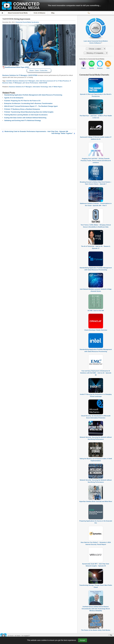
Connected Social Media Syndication (27, 22)
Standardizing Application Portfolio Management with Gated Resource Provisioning (33, 95)
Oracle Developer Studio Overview (96, 330)
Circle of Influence (39, 13)
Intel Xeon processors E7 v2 (49, 81)
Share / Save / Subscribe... (39, 70)
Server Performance (32, 83)
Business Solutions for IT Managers (24, 81)
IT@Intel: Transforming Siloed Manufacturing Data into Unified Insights (29, 112)
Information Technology (40, 87)
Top (111, 635)
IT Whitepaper (17, 83)
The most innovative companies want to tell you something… (74, 5)
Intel (37, 81)
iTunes (83, 68)
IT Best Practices (64, 81)
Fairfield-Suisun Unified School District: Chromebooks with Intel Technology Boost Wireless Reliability (96, 609)
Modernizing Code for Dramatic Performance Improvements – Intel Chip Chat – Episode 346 (36, 131)
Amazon (100, 68)
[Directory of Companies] (96, 49)
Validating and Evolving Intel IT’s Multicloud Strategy (22, 121)
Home (3, 13)
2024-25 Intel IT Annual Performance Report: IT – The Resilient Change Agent (31, 106)
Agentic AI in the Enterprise (14, 98)
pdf (24, 83)
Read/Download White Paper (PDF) (16, 67)
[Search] (102, 13)
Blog (53, 13)
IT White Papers (57, 87)
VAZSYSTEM (33, 75)
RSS (108, 68)
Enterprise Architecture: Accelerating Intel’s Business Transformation (28, 103)
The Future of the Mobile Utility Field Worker (96, 630)
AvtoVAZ (9, 81)
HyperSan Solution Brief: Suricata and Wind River (96, 501)
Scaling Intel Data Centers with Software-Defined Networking (25, 118)
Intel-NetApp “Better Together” (62, 133)
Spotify (92, 68)
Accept (83, 640)
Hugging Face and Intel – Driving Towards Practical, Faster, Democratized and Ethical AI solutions (96, 161)
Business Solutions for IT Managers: (15, 75)
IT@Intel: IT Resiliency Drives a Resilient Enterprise (22, 109)
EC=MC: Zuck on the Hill (96, 311)
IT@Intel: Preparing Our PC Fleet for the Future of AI (22, 101)
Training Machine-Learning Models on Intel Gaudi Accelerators (26, 115)
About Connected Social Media (18, 13)
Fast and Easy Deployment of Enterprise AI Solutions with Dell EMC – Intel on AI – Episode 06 (96, 373)
